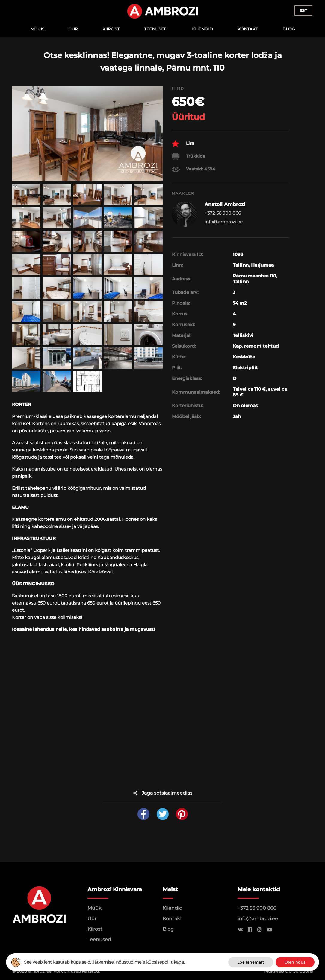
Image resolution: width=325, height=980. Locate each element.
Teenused (156, 29)
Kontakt (248, 29)
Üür (73, 29)
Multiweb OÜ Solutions (288, 971)
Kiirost (111, 29)
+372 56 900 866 (257, 908)
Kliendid (202, 29)
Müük (37, 29)
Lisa (183, 144)
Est (303, 10)
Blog (289, 29)
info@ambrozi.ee (224, 222)
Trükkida (189, 157)
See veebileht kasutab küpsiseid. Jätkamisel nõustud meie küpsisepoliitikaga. (104, 962)
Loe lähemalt (251, 962)
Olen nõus (295, 962)
